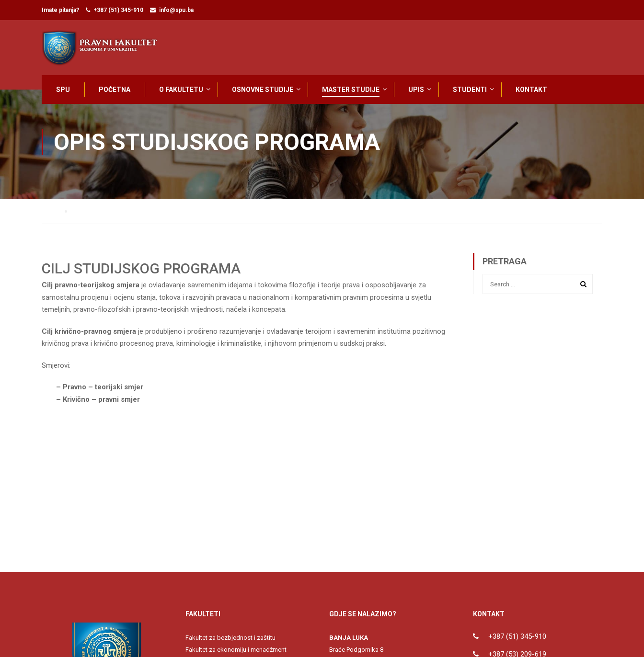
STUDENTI (470, 90)
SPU (63, 90)
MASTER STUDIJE (351, 90)
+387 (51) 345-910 (118, 10)
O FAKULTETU (181, 90)
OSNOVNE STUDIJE (263, 90)
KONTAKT (531, 90)
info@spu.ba (176, 10)
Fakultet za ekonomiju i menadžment (236, 653)
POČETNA (115, 90)
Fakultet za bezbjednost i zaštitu (230, 641)
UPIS (416, 90)
